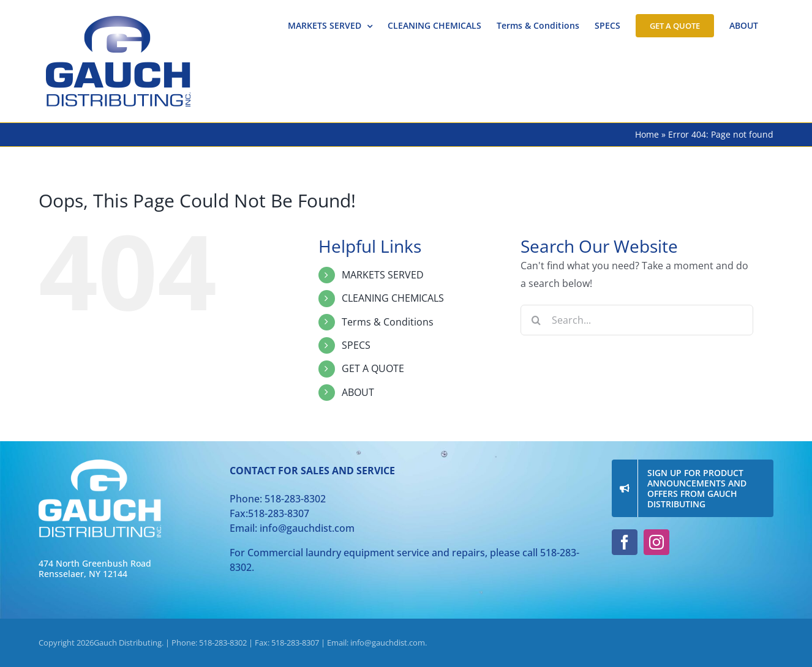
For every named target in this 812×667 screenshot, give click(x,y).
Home (647, 134)
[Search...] (637, 320)
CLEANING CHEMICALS (393, 298)
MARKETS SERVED (383, 275)
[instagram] (656, 542)
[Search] (536, 320)
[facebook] (625, 542)
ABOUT (358, 392)
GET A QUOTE (373, 368)
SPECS (356, 345)
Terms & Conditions (388, 322)
